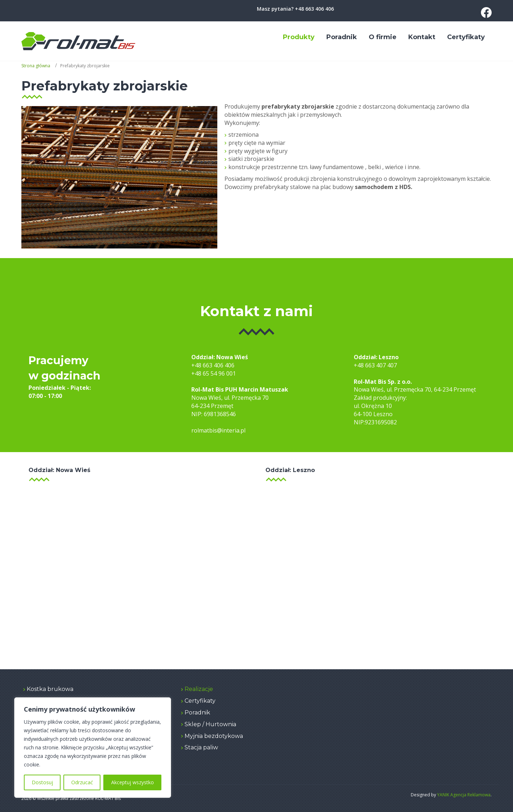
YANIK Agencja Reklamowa (464, 795)
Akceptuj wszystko (133, 782)
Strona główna (36, 66)
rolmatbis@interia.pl (218, 430)
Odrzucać (82, 782)
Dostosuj (42, 782)
